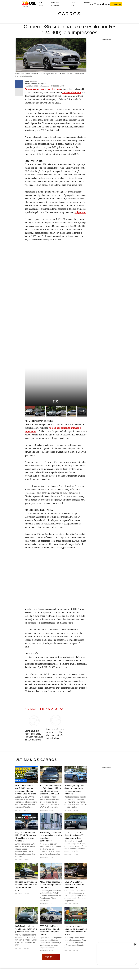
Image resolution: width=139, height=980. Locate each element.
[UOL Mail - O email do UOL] (97, 4)
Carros (70, 14)
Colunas (86, 3)
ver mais (51, 957)
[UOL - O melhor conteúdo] (29, 4)
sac (92, 4)
